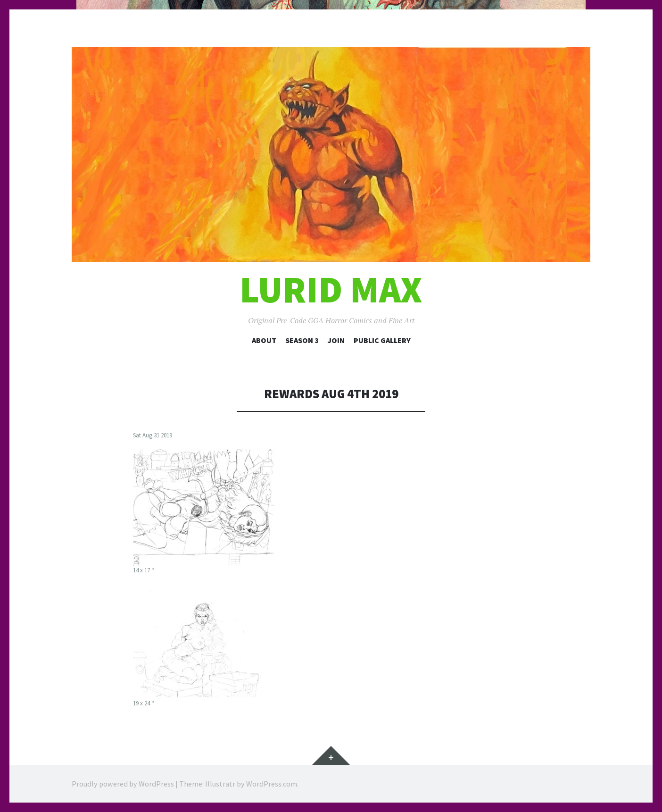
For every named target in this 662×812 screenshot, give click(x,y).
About (264, 340)
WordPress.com (272, 784)
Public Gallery (382, 340)
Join (336, 340)
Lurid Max (331, 289)
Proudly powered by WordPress (123, 784)
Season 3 (302, 340)
